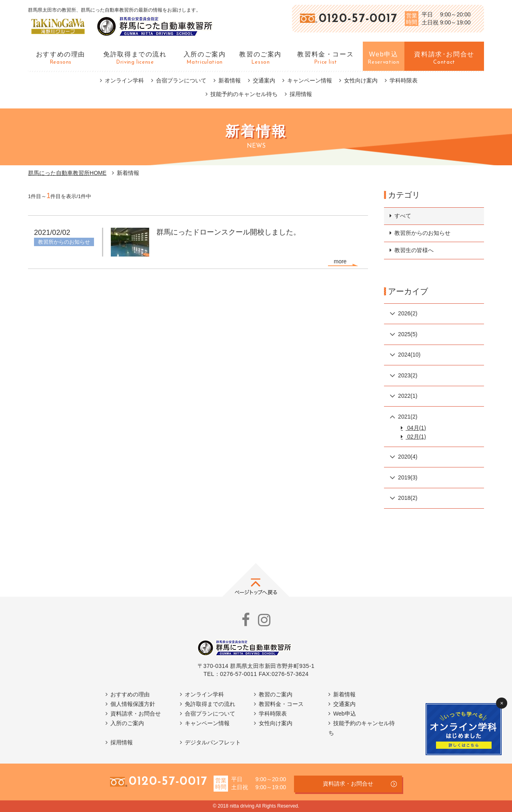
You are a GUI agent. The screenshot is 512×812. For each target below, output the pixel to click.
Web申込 (345, 714)
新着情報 (230, 80)
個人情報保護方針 (133, 704)
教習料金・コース (281, 704)
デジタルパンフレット (213, 742)
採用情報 (301, 94)
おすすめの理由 (130, 694)
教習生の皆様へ (414, 250)
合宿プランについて (181, 80)
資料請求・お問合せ (136, 714)
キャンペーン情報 (310, 80)
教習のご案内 (276, 694)
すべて (403, 216)
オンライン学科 (124, 80)
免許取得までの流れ (210, 704)
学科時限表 (404, 80)
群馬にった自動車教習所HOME (67, 173)
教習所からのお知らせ (422, 233)
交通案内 (264, 80)
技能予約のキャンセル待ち (244, 94)
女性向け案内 (361, 80)
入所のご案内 (127, 723)
